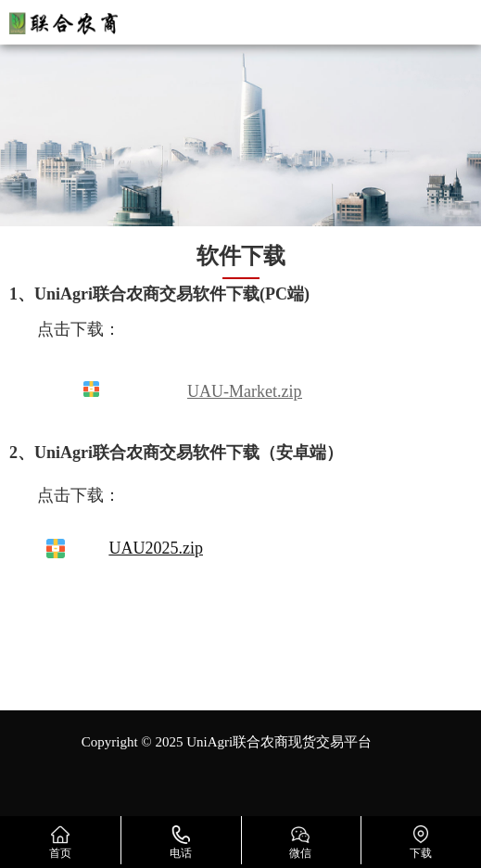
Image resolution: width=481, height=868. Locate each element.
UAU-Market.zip (244, 391)
